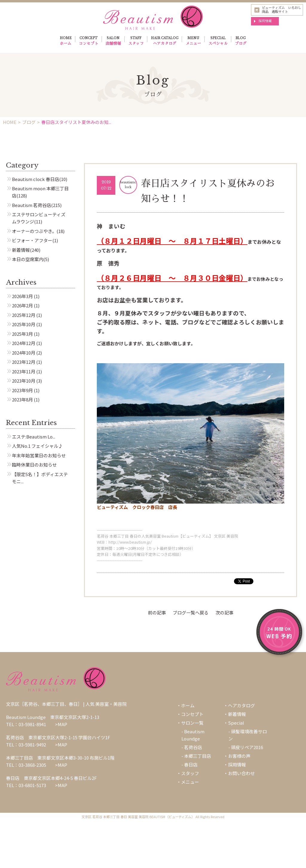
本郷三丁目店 (198, 756)
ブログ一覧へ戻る (191, 612)
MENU (193, 42)
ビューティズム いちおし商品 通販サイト (281, 10)
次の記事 (224, 612)
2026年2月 (22, 305)
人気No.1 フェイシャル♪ (37, 446)
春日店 (191, 765)
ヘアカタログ (241, 705)
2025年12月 (24, 315)
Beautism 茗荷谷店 (32, 205)
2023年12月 (24, 362)
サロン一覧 (192, 723)
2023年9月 (22, 390)
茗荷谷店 (193, 747)
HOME (66, 42)
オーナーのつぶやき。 (34, 231)
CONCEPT (89, 42)
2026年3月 (22, 296)
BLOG (241, 42)
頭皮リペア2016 (247, 747)
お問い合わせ (241, 773)
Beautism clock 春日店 (36, 179)
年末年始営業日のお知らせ (39, 455)
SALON (113, 42)
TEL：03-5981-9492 (26, 744)
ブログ (29, 122)
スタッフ (190, 773)
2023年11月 (24, 371)
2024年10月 (24, 353)
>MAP (61, 724)
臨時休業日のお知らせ (34, 465)
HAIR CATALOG (165, 42)
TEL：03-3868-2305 (26, 765)
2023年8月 (22, 400)
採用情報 (265, 21)
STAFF (136, 42)
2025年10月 (24, 324)
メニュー (190, 782)
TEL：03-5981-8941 (26, 724)
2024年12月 (24, 343)
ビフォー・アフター (32, 240)
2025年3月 (22, 334)
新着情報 (21, 250)
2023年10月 (24, 381)
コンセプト (192, 714)
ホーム (188, 705)
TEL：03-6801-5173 (26, 785)
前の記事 (157, 612)
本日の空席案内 (28, 259)
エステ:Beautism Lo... (34, 437)
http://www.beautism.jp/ (130, 542)
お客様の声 (239, 756)
